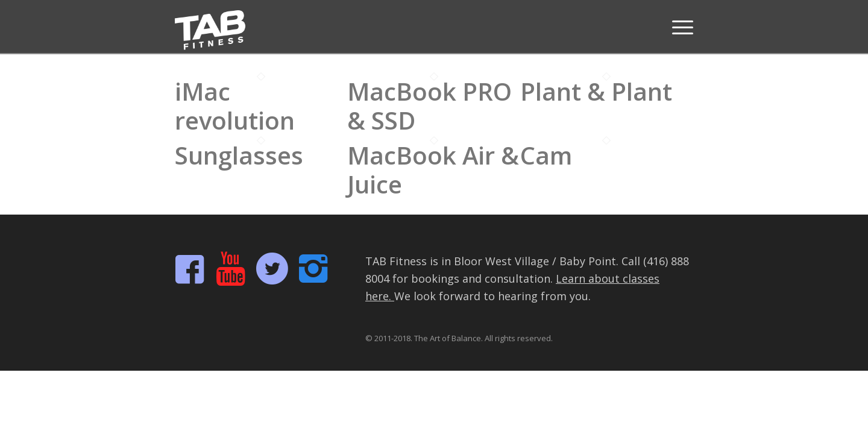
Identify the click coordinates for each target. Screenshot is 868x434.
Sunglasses (239, 155)
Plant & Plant (596, 91)
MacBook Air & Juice (433, 170)
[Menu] (679, 27)
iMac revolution (235, 106)
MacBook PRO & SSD (429, 106)
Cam (546, 155)
